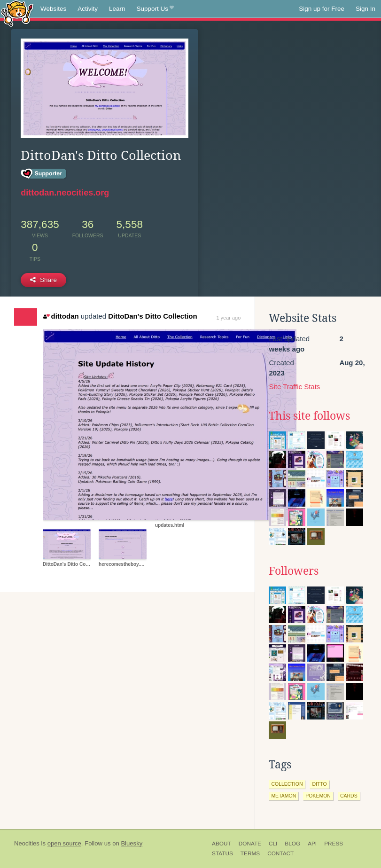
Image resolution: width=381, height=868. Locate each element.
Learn (117, 9)
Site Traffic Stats (294, 387)
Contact (280, 853)
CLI (273, 844)
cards (349, 796)
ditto (319, 784)
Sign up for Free (322, 9)
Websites (53, 9)
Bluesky (132, 843)
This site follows (309, 416)
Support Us (155, 9)
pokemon (318, 796)
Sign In (365, 9)
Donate (250, 844)
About (222, 844)
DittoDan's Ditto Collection (152, 316)
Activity (88, 9)
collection (287, 784)
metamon (284, 796)
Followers (294, 571)
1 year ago (228, 318)
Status (222, 853)
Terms (250, 853)
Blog (292, 844)
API (312, 844)
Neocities (27, 843)
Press (334, 844)
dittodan (61, 316)
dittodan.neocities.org (65, 193)
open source (64, 843)
